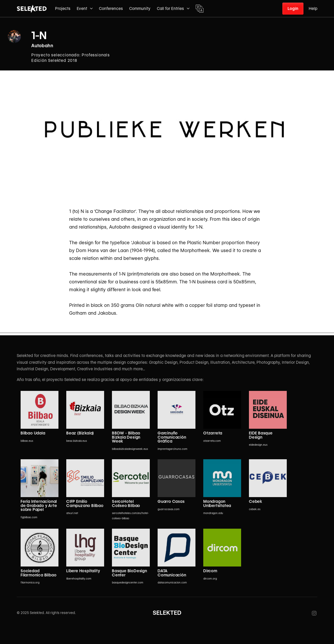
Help (313, 9)
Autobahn (42, 46)
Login (293, 9)
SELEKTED (167, 613)
